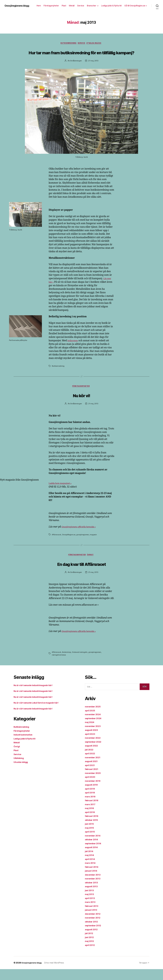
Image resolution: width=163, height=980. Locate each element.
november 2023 (94, 737)
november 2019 (94, 792)
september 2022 (94, 753)
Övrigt (92, 565)
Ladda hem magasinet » (62, 494)
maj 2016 (90, 819)
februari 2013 (93, 917)
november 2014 (94, 846)
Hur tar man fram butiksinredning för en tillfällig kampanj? (81, 57)
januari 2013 (92, 921)
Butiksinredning (67, 45)
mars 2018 (91, 807)
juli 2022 (90, 760)
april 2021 (90, 776)
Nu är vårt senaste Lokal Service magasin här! (40, 714)
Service (106, 4)
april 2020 (91, 788)
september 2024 (94, 729)
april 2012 (90, 956)
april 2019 (91, 799)
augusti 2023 (92, 741)
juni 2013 (90, 901)
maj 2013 (90, 905)
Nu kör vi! (81, 405)
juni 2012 (90, 948)
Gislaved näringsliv (81, 663)
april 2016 (91, 823)
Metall (97, 4)
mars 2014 (91, 874)
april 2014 (91, 870)
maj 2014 (90, 866)
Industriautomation (24, 745)
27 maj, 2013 (93, 70)
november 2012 (94, 928)
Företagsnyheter (76, 4)
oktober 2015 (92, 831)
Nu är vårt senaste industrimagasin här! (36, 696)
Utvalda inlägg (96, 45)
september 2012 (94, 936)
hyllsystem (74, 350)
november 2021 (94, 768)
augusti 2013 (92, 897)
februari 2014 (93, 878)
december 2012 (94, 925)
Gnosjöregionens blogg (15, 6)
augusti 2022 (92, 756)
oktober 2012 (92, 932)
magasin (95, 545)
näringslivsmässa (59, 666)
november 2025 (94, 717)
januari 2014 (92, 882)
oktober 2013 (92, 893)
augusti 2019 (92, 796)
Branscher (117, 4)
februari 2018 (93, 811)
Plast (89, 4)
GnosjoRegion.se (69, 545)
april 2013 (90, 909)
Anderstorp (67, 663)
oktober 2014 (93, 850)
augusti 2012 (92, 940)
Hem (64, 4)
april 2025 (91, 721)
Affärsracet (57, 545)
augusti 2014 (92, 858)
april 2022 (91, 764)
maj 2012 (90, 952)
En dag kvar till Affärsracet (81, 574)
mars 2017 (91, 815)
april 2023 (91, 745)
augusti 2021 (92, 772)
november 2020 (94, 784)
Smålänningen (76, 70)
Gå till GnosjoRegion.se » (136, 8)
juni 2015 (90, 835)
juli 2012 (90, 944)
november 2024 (94, 725)
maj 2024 (90, 733)
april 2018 (91, 803)
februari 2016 (93, 827)
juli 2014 (90, 862)
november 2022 (94, 749)
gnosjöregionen (84, 545)
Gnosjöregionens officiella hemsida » (81, 537)
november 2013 (94, 889)
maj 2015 (90, 839)
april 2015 (90, 842)
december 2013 (94, 885)
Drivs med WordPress (57, 974)
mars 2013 (91, 913)
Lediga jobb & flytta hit (137, 4)
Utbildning (19, 769)
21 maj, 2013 (93, 414)
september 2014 (94, 854)
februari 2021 (93, 780)
